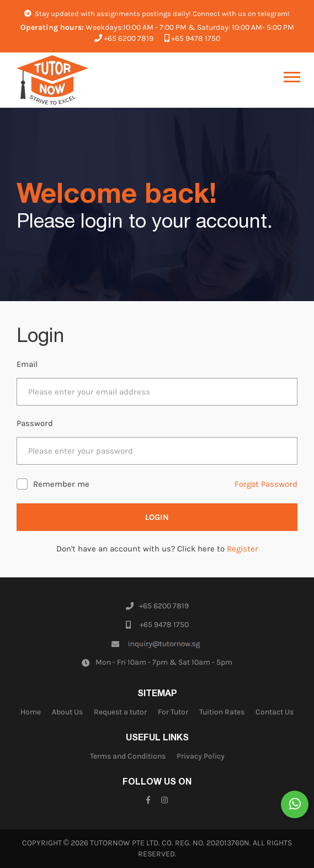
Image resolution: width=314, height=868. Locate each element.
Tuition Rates (222, 712)
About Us (67, 712)
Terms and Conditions (128, 756)
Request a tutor (120, 712)
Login (157, 517)
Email (27, 364)
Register (243, 549)
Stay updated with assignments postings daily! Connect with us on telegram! (157, 14)
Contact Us (275, 712)
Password (35, 423)
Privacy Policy (201, 756)
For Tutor (173, 712)
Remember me (61, 484)
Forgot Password (266, 484)
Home (31, 712)
